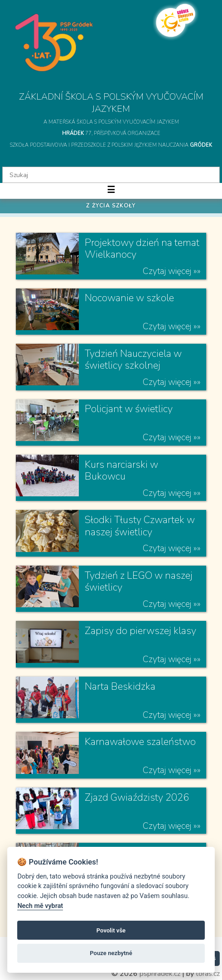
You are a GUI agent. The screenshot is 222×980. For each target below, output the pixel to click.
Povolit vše (111, 930)
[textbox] (111, 175)
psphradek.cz (160, 974)
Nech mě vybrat (40, 906)
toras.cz (208, 974)
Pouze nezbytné (111, 953)
